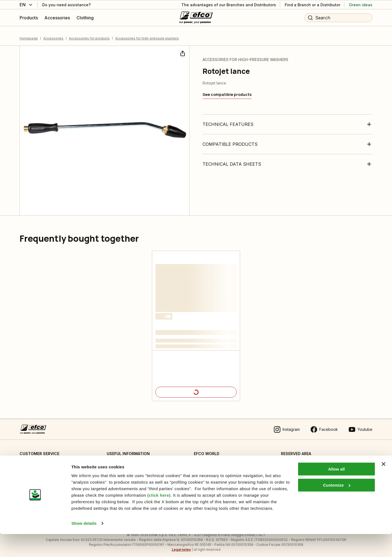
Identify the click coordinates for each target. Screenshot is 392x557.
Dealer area (292, 461)
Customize (337, 508)
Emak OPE (203, 472)
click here (159, 518)
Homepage (29, 34)
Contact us (29, 461)
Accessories (53, 34)
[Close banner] (384, 487)
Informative (117, 472)
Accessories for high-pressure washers (147, 34)
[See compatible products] (227, 90)
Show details (84, 546)
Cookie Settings (121, 461)
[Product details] (196, 388)
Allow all (336, 492)
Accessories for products (89, 34)
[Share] (182, 49)
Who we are (205, 461)
